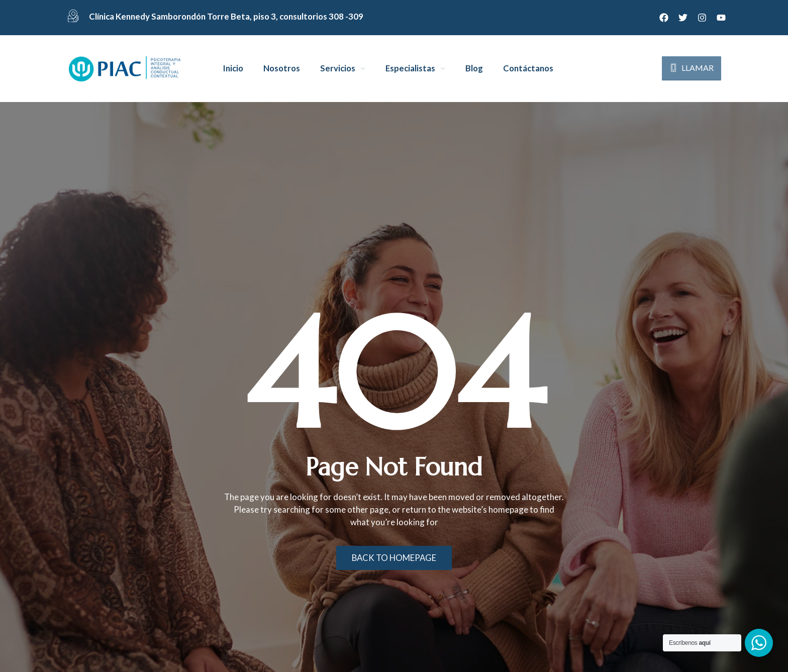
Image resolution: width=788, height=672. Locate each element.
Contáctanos (528, 69)
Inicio (233, 69)
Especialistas (410, 69)
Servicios (338, 69)
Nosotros (282, 69)
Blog (474, 69)
